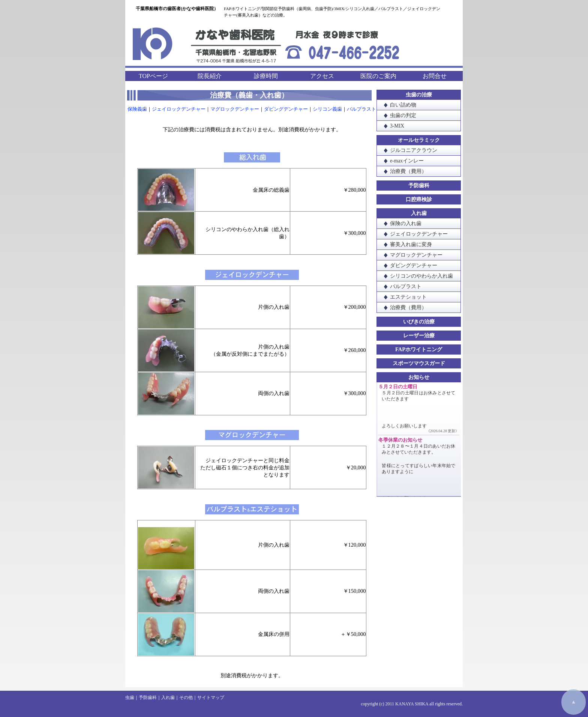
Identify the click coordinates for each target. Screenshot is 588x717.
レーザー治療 (419, 335)
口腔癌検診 (419, 199)
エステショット (408, 297)
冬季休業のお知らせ (400, 440)
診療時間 (266, 76)
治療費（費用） (408, 171)
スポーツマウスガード (419, 363)
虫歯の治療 (419, 95)
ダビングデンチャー (286, 109)
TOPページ (153, 76)
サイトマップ (211, 697)
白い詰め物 (403, 105)
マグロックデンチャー (235, 109)
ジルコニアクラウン (414, 150)
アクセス (322, 76)
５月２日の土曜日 (398, 387)
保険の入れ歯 (406, 223)
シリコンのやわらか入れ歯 (421, 276)
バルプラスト (361, 109)
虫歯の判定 (403, 115)
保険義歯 (137, 109)
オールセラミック (419, 140)
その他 (186, 697)
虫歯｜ (132, 697)
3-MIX (397, 126)
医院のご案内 (378, 76)
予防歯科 (419, 185)
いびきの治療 (419, 322)
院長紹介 (210, 76)
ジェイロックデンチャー (179, 109)
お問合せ (435, 76)
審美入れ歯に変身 (411, 244)
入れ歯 (419, 213)
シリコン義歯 (327, 109)
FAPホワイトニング (419, 349)
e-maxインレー (407, 161)
